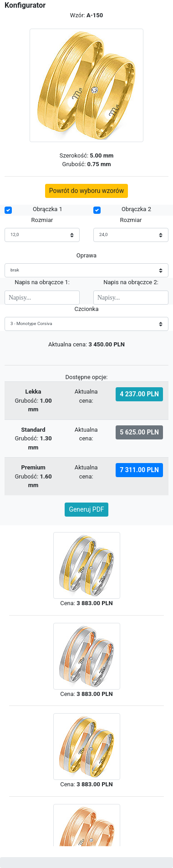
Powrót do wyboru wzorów (87, 191)
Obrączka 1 (48, 209)
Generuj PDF (86, 509)
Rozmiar (42, 220)
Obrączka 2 (136, 209)
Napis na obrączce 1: (42, 282)
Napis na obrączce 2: (131, 282)
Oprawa (86, 255)
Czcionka (86, 309)
